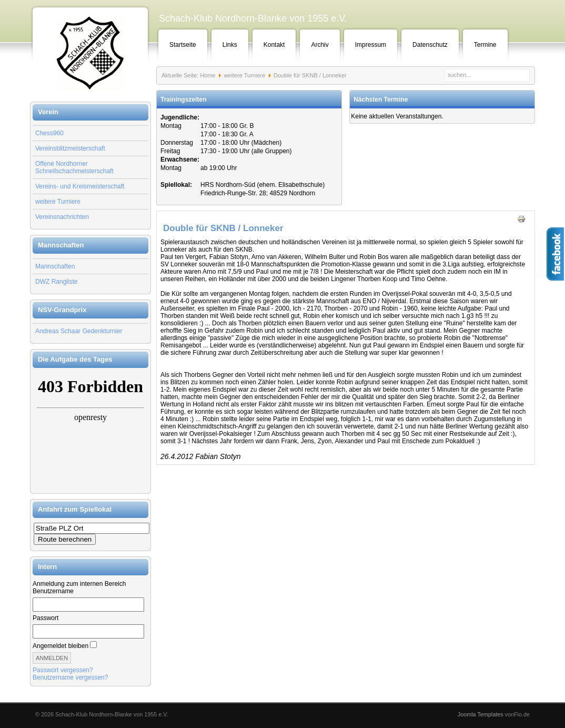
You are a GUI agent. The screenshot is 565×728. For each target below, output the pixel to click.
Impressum (371, 45)
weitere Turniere (58, 202)
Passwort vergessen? (63, 670)
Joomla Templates (481, 714)
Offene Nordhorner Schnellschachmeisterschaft (74, 167)
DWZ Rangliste (57, 282)
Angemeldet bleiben (60, 646)
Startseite (183, 45)
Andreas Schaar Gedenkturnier (79, 331)
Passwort (46, 618)
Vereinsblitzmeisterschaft (70, 148)
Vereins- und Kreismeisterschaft (80, 186)
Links (230, 45)
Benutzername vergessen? (70, 677)
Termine (485, 45)
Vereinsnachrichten (62, 217)
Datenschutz (430, 45)
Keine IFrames (90, 431)
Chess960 (49, 133)
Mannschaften (55, 266)
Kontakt (274, 45)
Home (208, 75)
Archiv (320, 45)
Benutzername (53, 591)
